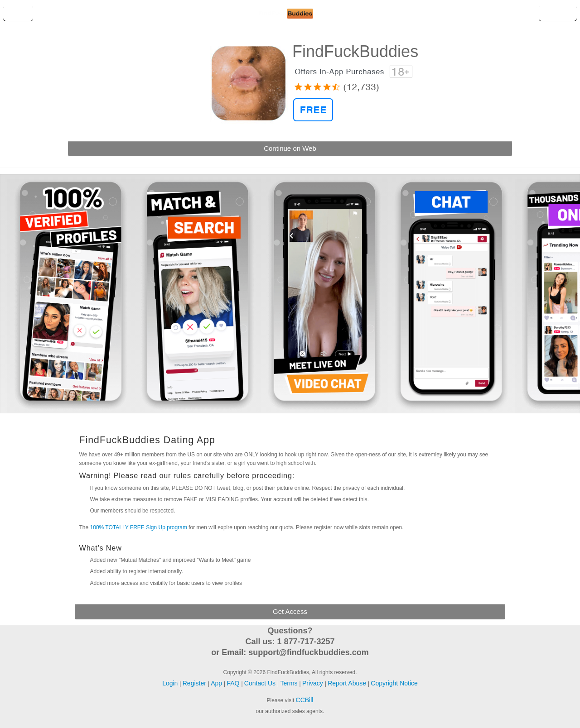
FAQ (234, 683)
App (217, 683)
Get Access (290, 611)
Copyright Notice (394, 683)
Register (558, 13)
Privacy (314, 683)
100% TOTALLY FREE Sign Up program (139, 527)
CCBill (305, 700)
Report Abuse (348, 683)
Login (18, 13)
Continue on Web (290, 148)
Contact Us (261, 683)
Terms (290, 683)
